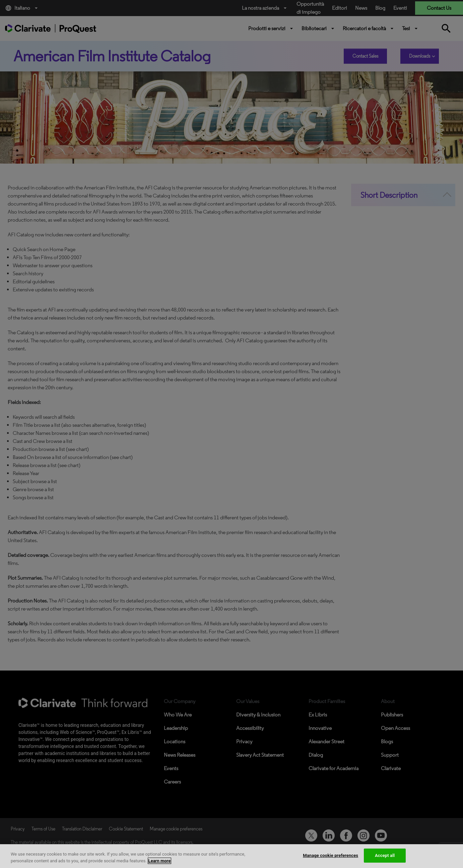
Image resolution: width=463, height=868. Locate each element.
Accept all (385, 855)
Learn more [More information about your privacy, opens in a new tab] (160, 861)
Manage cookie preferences (330, 855)
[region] (231, 856)
